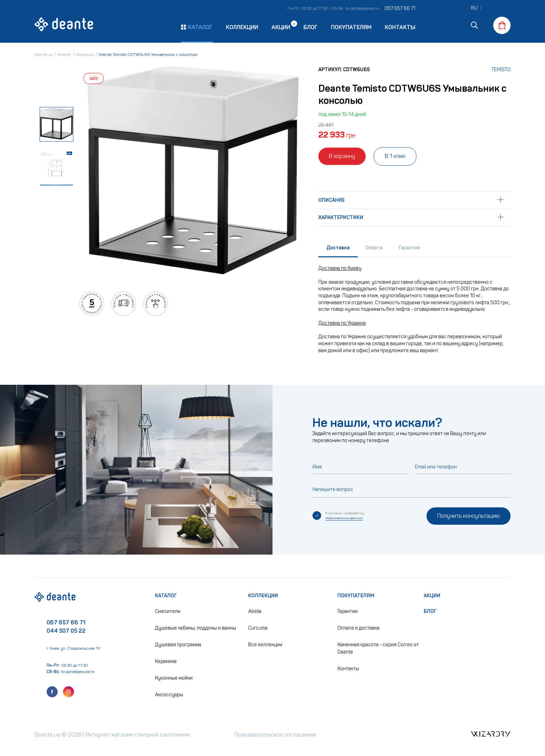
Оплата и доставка (359, 628)
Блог (311, 27)
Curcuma (258, 628)
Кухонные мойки (174, 678)
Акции (281, 27)
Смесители (168, 611)
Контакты (400, 27)
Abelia (255, 611)
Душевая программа (178, 645)
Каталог (166, 596)
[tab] (338, 250)
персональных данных (344, 518)
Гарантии (348, 611)
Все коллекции (265, 645)
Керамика (166, 661)
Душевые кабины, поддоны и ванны (196, 628)
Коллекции (242, 27)
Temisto (501, 70)
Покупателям (351, 27)
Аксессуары (169, 695)
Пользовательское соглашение (275, 735)
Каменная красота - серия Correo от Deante (378, 648)
